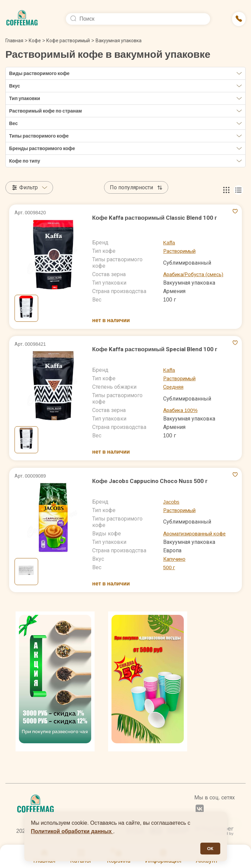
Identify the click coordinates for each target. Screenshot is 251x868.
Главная (16, 41)
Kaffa (169, 243)
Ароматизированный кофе (197, 534)
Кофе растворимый (68, 41)
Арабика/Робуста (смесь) (195, 274)
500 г (170, 567)
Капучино (175, 559)
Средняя (174, 387)
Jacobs (172, 502)
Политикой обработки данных (72, 831)
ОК (210, 849)
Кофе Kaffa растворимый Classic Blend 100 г (157, 218)
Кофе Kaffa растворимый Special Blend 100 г (157, 349)
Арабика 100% (181, 410)
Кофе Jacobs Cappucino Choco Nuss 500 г (152, 481)
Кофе (35, 41)
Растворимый (181, 251)
